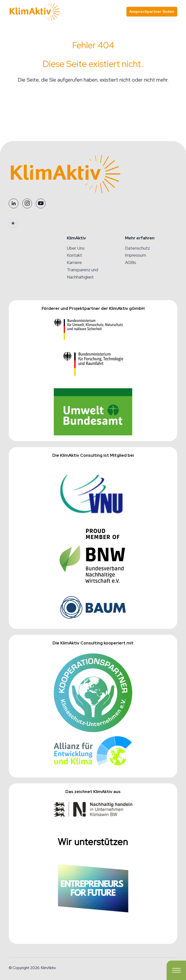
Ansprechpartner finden (152, 12)
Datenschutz (137, 248)
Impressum (136, 255)
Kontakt (74, 255)
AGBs (131, 262)
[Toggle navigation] (176, 970)
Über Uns (76, 248)
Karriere (74, 262)
